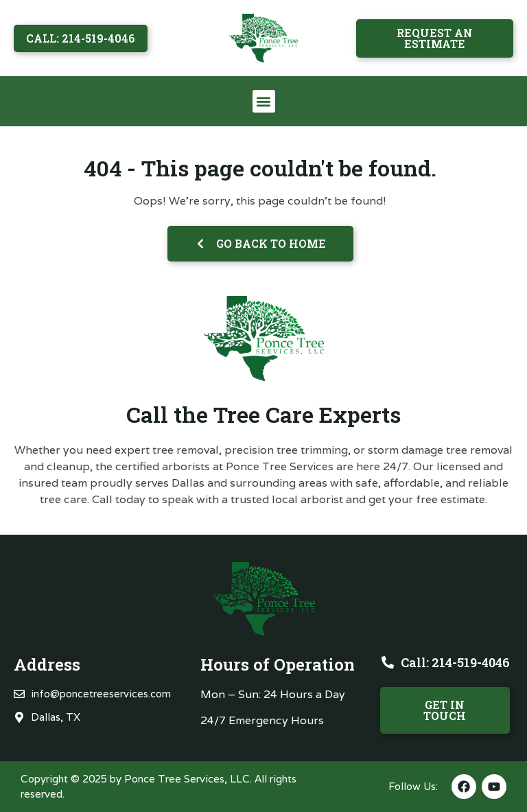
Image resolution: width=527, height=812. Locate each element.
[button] (264, 101)
